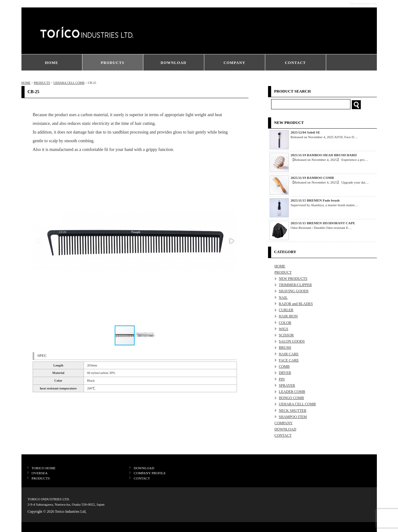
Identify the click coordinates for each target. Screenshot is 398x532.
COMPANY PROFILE (150, 473)
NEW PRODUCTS (293, 279)
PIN (282, 379)
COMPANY (234, 63)
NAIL (283, 298)
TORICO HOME (44, 468)
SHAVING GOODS (294, 291)
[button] (231, 241)
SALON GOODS (292, 341)
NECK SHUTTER (293, 411)
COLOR (285, 323)
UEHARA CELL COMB (69, 83)
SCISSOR (286, 335)
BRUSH (285, 348)
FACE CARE (289, 360)
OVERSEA (40, 473)
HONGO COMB (292, 398)
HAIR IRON (288, 316)
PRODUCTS (113, 63)
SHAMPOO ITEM (293, 417)
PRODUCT (283, 272)
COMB (284, 366)
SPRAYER (287, 385)
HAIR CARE (289, 354)
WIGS (284, 329)
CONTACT (295, 63)
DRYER (285, 373)
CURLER (286, 310)
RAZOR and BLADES (296, 304)
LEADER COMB (292, 392)
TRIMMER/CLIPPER (295, 285)
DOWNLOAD (174, 63)
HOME (52, 63)
